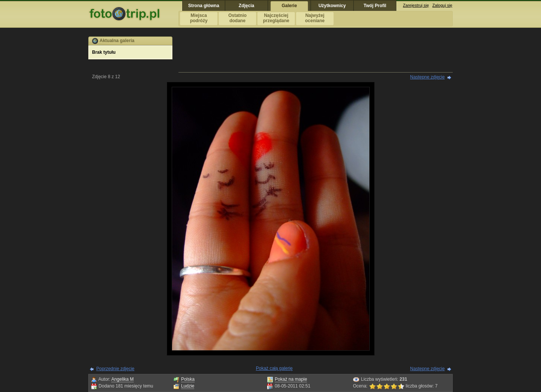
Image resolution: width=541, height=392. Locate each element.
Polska (188, 379)
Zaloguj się (442, 5)
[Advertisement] (316, 53)
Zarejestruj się (416, 5)
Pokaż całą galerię (274, 368)
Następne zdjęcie (428, 77)
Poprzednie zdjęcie (115, 369)
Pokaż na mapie (291, 379)
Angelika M (122, 379)
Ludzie (188, 386)
